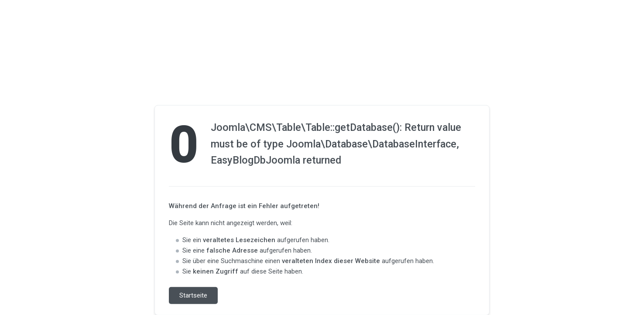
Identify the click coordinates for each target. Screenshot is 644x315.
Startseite (193, 295)
